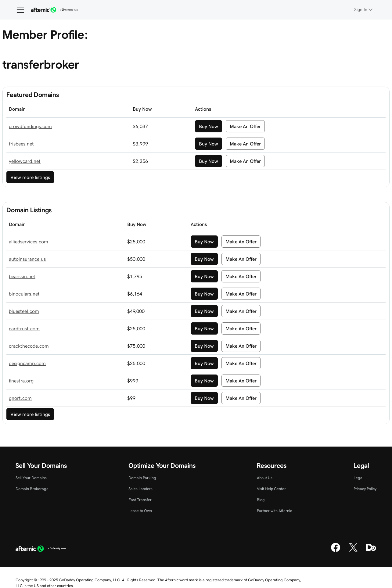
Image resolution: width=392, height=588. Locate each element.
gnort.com (20, 398)
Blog (261, 500)
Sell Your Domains (31, 478)
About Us (265, 478)
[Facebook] (336, 551)
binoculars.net (24, 294)
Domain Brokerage (32, 489)
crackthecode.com (29, 346)
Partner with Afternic (274, 511)
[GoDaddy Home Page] (41, 550)
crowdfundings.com (30, 126)
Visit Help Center (271, 489)
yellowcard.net (25, 161)
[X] (353, 551)
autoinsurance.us (27, 259)
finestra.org (21, 381)
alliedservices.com (29, 242)
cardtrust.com (24, 328)
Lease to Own (140, 511)
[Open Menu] (18, 10)
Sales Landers (140, 489)
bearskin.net (22, 276)
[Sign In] (364, 10)
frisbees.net (21, 144)
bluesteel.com (24, 311)
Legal (358, 478)
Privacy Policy (365, 489)
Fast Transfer (140, 500)
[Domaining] (371, 551)
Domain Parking (142, 478)
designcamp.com (27, 363)
